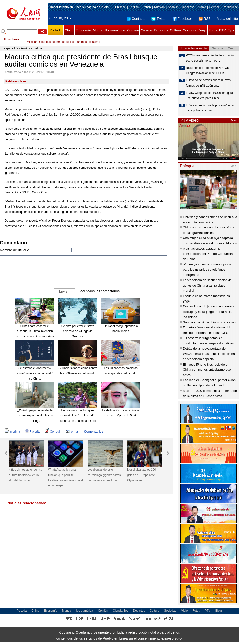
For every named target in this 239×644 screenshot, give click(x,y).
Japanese (188, 7)
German (214, 7)
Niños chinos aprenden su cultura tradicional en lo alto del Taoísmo (25, 475)
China (69, 30)
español (9, 48)
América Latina (32, 48)
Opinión (133, 30)
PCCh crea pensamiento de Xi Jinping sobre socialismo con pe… (211, 58)
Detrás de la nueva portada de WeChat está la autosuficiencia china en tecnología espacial (209, 354)
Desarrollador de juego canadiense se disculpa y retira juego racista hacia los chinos (210, 312)
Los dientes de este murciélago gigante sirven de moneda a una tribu (104, 475)
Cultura (175, 30)
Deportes (161, 30)
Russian (159, 7)
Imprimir (12, 432)
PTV (222, 30)
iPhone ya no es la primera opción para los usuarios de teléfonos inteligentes (207, 269)
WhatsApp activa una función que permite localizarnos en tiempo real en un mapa (65, 478)
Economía (83, 30)
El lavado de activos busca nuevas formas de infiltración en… (208, 83)
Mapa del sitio (227, 19)
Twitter (159, 19)
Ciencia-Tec (121, 611)
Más (234, 120)
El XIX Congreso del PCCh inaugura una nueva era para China (209, 96)
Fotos (213, 30)
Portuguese (230, 7)
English (134, 7)
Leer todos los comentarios (99, 291)
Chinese (120, 7)
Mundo (98, 30)
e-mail (72, 432)
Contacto (136, 19)
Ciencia (146, 30)
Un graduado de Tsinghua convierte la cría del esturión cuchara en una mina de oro (78, 416)
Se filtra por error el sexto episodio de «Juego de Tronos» (78, 331)
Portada (55, 30)
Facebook (183, 19)
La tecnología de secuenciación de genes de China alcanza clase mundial (207, 285)
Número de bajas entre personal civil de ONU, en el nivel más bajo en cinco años (79, 40)
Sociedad (190, 30)
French (146, 7)
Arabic (202, 7)
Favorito (33, 432)
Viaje (203, 30)
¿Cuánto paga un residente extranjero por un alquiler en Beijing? (35, 416)
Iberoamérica (115, 30)
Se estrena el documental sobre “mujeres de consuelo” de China (35, 373)
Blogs (219, 611)
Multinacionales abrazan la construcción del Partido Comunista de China (208, 254)
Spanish (173, 7)
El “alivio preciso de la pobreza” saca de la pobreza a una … (210, 108)
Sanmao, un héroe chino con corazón (209, 322)
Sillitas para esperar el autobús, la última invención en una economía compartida (35, 331)
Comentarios (94, 431)
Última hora (11, 40)
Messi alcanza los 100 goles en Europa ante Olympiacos (141, 475)
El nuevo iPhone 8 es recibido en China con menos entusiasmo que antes (207, 370)
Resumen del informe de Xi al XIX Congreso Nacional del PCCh (208, 70)
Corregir (53, 432)
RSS (205, 19)
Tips (231, 30)
